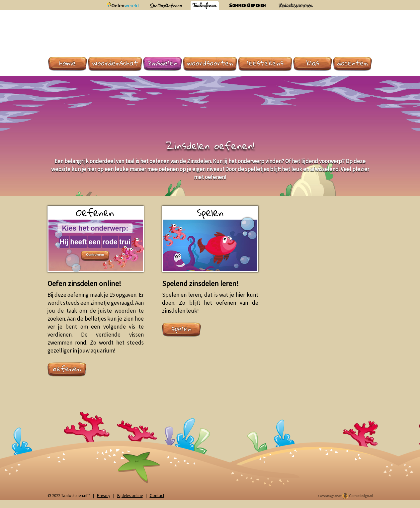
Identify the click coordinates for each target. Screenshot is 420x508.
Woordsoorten (210, 63)
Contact (157, 496)
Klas (313, 63)
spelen (181, 329)
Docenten (353, 63)
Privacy (104, 496)
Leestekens (265, 63)
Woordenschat (115, 63)
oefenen (67, 369)
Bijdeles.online (130, 496)
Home (68, 63)
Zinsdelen (163, 63)
